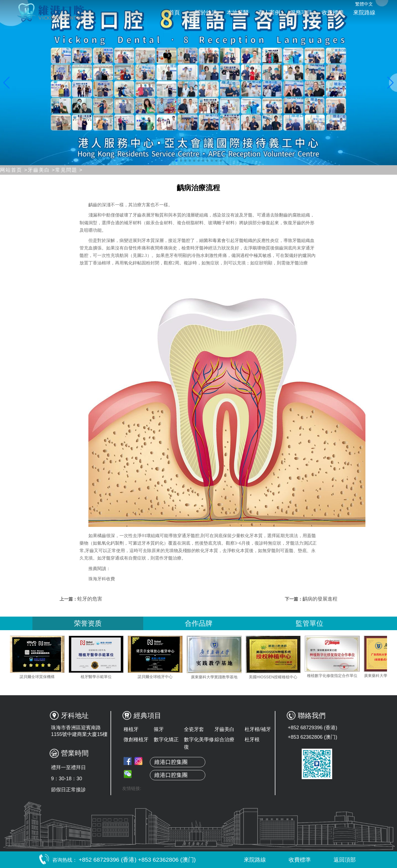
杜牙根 (252, 740)
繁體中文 (364, 4)
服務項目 (301, 12)
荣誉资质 (88, 623)
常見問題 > (69, 170)
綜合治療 (224, 740)
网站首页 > (14, 170)
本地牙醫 (238, 12)
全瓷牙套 (194, 729)
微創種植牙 (136, 740)
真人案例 (269, 12)
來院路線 (364, 12)
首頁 (174, 12)
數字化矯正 (166, 740)
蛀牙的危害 (90, 599)
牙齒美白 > (42, 170)
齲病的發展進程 (320, 599)
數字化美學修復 (199, 743)
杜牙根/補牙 (258, 729)
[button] (176, 161)
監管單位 (309, 623)
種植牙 (131, 729)
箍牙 (159, 729)
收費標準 (333, 12)
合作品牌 (199, 623)
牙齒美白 (224, 729)
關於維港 (206, 12)
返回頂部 (339, 860)
